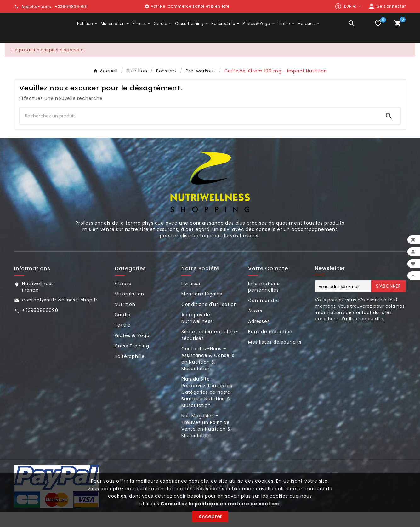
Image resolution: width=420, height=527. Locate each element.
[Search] (389, 131)
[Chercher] (199, 131)
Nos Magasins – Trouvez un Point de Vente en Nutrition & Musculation (206, 441)
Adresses (259, 337)
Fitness (123, 299)
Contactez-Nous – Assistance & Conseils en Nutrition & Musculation (208, 374)
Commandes (264, 316)
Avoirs (255, 326)
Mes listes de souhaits (275, 358)
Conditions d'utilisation (209, 320)
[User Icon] (387, 6)
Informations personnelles (264, 302)
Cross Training (132, 361)
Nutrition (125, 320)
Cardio (123, 330)
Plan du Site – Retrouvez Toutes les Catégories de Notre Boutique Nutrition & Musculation (207, 408)
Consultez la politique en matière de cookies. (221, 504)
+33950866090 (40, 326)
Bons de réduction (270, 347)
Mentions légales (202, 309)
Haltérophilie (130, 372)
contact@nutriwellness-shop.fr (60, 315)
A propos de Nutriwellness (197, 333)
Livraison (192, 299)
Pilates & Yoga (132, 351)
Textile (123, 341)
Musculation (129, 309)
